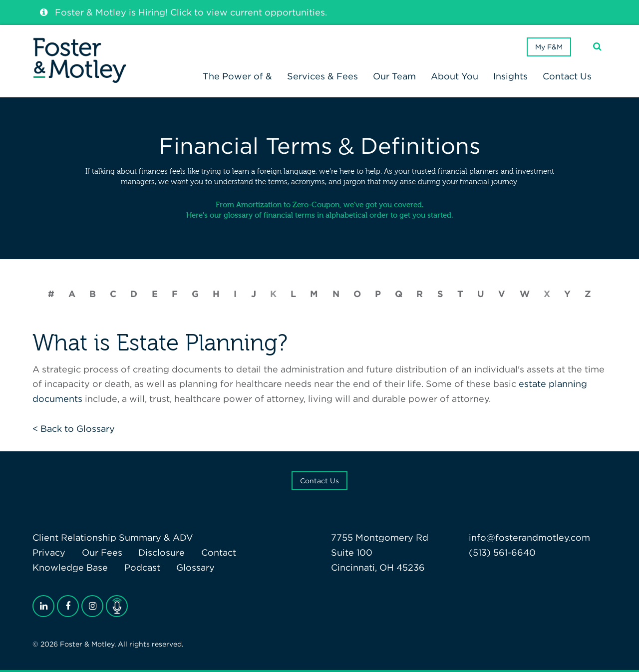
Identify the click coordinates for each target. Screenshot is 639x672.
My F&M (549, 47)
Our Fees (102, 552)
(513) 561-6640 (502, 552)
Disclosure (161, 552)
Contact (219, 552)
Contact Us (319, 481)
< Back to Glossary (74, 429)
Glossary (195, 567)
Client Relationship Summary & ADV (113, 537)
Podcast (142, 567)
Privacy (49, 552)
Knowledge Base (70, 567)
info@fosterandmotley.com (529, 537)
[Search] (597, 47)
